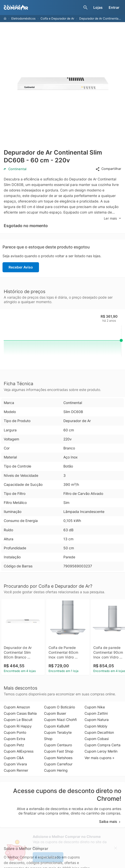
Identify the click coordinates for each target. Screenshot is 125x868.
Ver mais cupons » (99, 758)
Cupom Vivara (15, 764)
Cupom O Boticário (59, 707)
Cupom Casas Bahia (20, 713)
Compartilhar (108, 169)
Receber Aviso (21, 267)
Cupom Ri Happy (18, 726)
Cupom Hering (56, 770)
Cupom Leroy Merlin (101, 751)
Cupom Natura (97, 720)
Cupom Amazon (17, 707)
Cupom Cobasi (97, 739)
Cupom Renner (16, 770)
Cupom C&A (14, 758)
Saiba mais (110, 821)
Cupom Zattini (96, 713)
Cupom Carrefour (58, 764)
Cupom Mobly (96, 726)
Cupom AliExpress (19, 751)
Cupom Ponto (15, 732)
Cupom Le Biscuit (18, 720)
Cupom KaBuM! (57, 726)
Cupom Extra (14, 739)
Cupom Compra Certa (102, 745)
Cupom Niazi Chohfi (60, 720)
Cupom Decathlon (99, 732)
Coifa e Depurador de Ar (57, 18)
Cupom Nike (95, 707)
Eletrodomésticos (23, 18)
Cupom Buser (55, 713)
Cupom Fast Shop (59, 751)
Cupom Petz (14, 745)
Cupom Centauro (58, 745)
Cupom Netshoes (58, 758)
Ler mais (113, 218)
